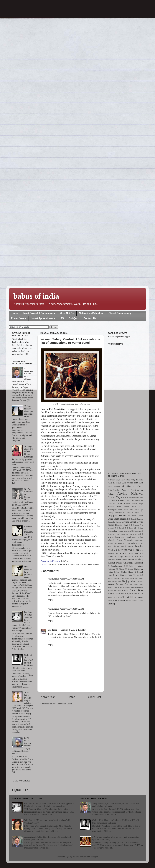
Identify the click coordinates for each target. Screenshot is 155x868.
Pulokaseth (139, 563)
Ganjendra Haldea (114, 522)
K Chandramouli (137, 531)
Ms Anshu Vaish (134, 543)
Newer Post (48, 697)
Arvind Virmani (132, 497)
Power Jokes (18, 318)
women (96, 564)
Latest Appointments (43, 318)
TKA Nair (129, 597)
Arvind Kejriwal (130, 493)
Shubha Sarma (130, 587)
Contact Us (90, 318)
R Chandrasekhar (115, 566)
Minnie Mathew (138, 537)
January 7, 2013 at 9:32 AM (72, 609)
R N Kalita (129, 566)
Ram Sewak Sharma (117, 575)
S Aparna (116, 578)
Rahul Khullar (121, 572)
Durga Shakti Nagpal (117, 519)
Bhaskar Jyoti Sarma (118, 506)
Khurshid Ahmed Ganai (116, 534)
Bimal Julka (137, 506)
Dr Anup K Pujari (131, 513)
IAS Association (55, 564)
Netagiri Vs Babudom (91, 313)
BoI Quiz (74, 318)
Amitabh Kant (133, 486)
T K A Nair (117, 598)
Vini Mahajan (119, 601)
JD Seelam (139, 528)
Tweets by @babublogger (119, 337)
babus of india (36, 296)
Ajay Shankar (137, 480)
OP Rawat (121, 553)
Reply (50, 599)
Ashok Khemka (118, 500)
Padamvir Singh (114, 560)
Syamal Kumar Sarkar (117, 593)
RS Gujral (129, 569)
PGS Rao (139, 557)
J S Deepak (120, 528)
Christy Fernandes (115, 513)
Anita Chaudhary (114, 490)
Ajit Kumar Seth (130, 483)
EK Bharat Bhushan (135, 519)
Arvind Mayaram (117, 497)
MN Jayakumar (114, 537)
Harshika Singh (122, 525)
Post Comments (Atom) (63, 704)
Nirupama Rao (128, 550)
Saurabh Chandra (124, 584)
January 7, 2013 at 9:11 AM (72, 579)
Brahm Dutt (128, 510)
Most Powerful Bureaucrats (39, 313)
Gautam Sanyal (129, 522)
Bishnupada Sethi (115, 510)
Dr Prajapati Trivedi (126, 514)
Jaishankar (112, 531)
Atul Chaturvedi (133, 500)
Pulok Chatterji (124, 563)
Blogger (94, 857)
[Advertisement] (126, 407)
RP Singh (120, 569)
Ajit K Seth (114, 483)
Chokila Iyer (139, 510)
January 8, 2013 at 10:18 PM (74, 630)
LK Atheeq (130, 534)
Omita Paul (133, 554)
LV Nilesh (139, 534)
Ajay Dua (126, 480)
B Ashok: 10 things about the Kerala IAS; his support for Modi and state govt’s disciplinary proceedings (49, 805)
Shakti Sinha (138, 584)
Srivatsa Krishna (121, 590)
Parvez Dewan (128, 560)
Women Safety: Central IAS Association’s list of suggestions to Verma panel (70, 341)
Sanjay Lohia (117, 581)
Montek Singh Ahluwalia (120, 540)
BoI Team (52, 630)
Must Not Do (67, 313)
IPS (62, 318)
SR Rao (135, 578)
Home (15, 313)
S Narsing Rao (126, 578)
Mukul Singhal (127, 546)
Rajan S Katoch (136, 572)
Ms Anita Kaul (120, 543)
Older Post (94, 697)
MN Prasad (126, 537)
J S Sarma (129, 528)
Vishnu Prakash (132, 601)
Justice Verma (69, 564)
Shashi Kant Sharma (116, 587)
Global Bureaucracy (120, 313)
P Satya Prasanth (124, 557)
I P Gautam (134, 525)
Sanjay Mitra (129, 581)
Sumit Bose (137, 590)
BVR (120, 503)
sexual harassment (84, 564)
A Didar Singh (114, 480)
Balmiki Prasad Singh (134, 503)
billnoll (76, 857)
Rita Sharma (134, 575)
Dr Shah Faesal (136, 516)
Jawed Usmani (124, 531)
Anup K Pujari (129, 490)
